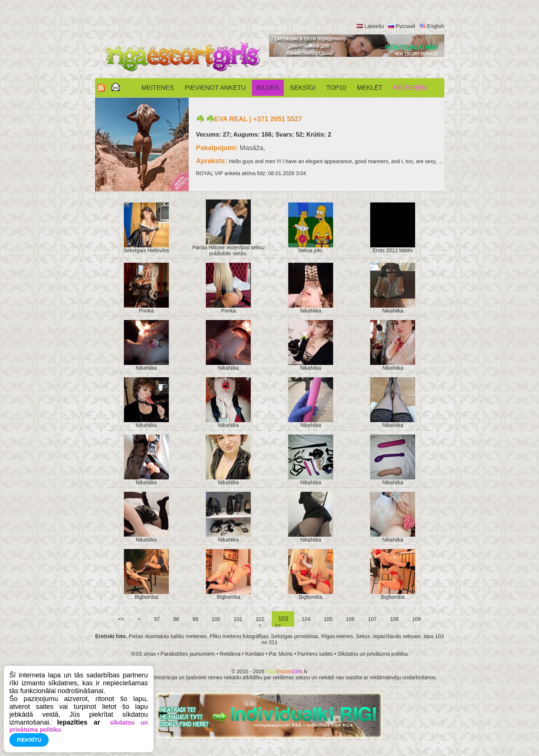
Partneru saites (315, 654)
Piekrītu (29, 740)
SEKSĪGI (303, 88)
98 (176, 619)
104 (306, 619)
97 (157, 619)
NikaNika (311, 311)
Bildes (268, 88)
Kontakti (255, 654)
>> (278, 625)
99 (195, 619)
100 (216, 619)
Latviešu (374, 26)
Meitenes (158, 88)
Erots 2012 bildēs (393, 250)
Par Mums (281, 654)
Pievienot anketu (215, 88)
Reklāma (230, 654)
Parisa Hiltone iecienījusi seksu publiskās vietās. (229, 250)
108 (394, 619)
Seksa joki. (311, 250)
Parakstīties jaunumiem (188, 654)
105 (328, 619)
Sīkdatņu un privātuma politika (373, 654)
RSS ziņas (144, 654)
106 (350, 619)
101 (238, 619)
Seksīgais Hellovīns (146, 250)
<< (121, 619)
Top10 (336, 88)
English (436, 26)
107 (372, 619)
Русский (405, 26)
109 (416, 619)
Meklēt (370, 88)
